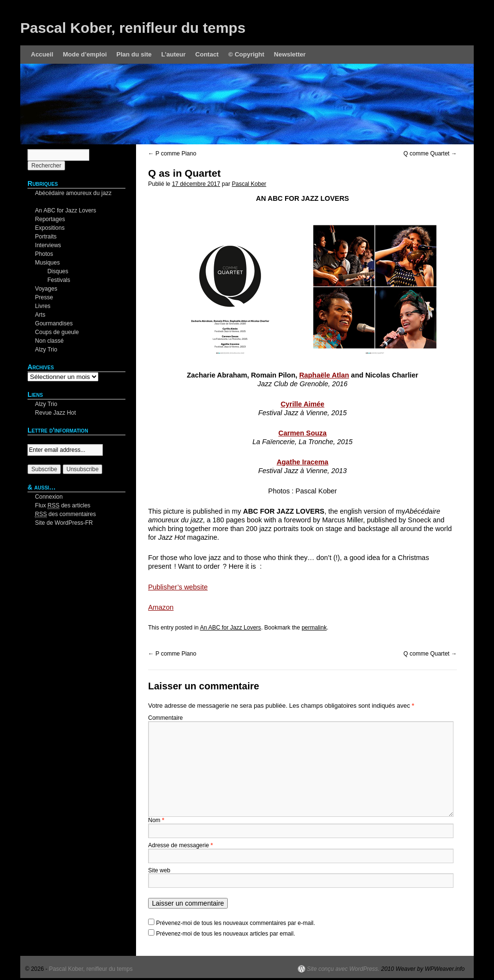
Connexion (49, 497)
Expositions (50, 228)
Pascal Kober (249, 184)
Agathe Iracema (302, 462)
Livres (43, 306)
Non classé (49, 341)
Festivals (59, 280)
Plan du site (134, 54)
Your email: (42, 440)
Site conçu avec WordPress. (343, 969)
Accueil (42, 54)
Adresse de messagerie (180, 845)
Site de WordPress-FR (64, 523)
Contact (207, 54)
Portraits (46, 237)
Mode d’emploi (85, 54)
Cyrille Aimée (303, 404)
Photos (44, 254)
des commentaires (66, 514)
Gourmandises (54, 323)
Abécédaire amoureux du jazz (74, 193)
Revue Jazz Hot (56, 413)
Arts (40, 315)
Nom (156, 820)
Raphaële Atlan (324, 375)
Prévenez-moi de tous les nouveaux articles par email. (226, 934)
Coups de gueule (57, 332)
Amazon (161, 607)
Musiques (48, 263)
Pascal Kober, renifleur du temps (133, 28)
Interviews (48, 245)
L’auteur (173, 54)
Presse (44, 297)
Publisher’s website (178, 587)
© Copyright (246, 54)
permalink (314, 628)
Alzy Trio (46, 350)
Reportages (50, 219)
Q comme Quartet (430, 154)
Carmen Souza (302, 433)
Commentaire (165, 718)
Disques (58, 271)
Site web (159, 870)
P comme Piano (172, 154)
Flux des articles (63, 506)
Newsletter (290, 54)
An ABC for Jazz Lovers (230, 628)
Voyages (46, 289)
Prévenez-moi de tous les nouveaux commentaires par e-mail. (236, 923)
